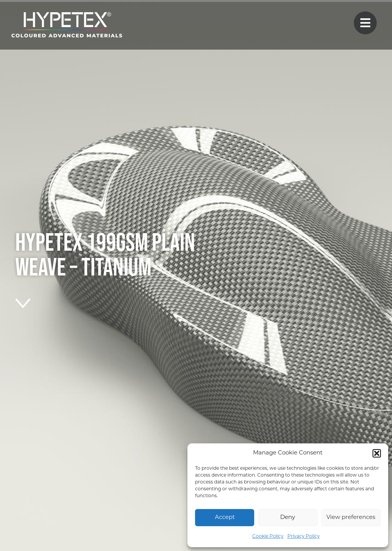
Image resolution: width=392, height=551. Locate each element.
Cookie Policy (268, 536)
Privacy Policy (304, 536)
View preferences (351, 518)
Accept (225, 518)
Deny (288, 518)
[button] (377, 453)
